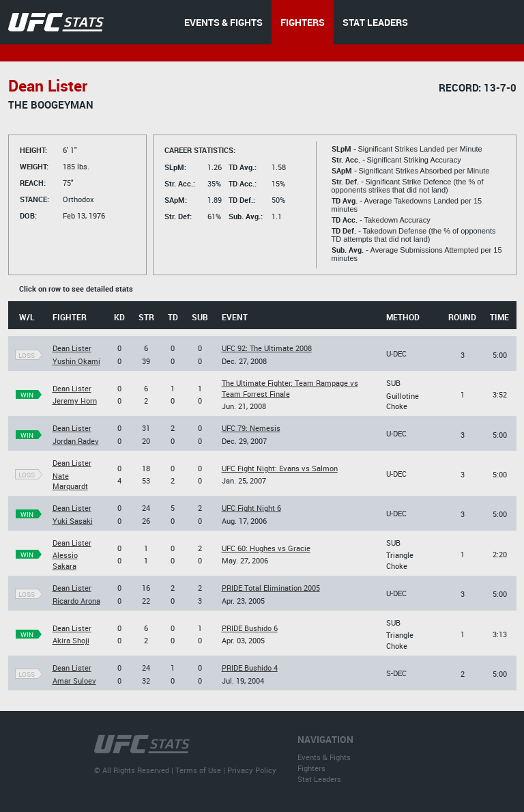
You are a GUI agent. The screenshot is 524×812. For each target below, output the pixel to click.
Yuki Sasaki (73, 521)
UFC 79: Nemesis (251, 428)
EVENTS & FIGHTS (223, 22)
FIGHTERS (303, 22)
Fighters (311, 768)
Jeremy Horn (75, 401)
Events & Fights (324, 757)
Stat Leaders (319, 779)
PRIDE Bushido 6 (250, 628)
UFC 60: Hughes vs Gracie (266, 548)
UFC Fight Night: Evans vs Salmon (280, 468)
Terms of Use (198, 770)
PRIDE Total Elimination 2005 (271, 588)
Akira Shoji (71, 640)
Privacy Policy (252, 770)
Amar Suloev (74, 681)
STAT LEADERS (375, 22)
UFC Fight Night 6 (251, 508)
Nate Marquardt (70, 481)
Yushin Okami (76, 361)
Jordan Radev (76, 441)
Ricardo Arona (76, 601)
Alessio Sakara (65, 560)
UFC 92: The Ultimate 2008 (267, 348)
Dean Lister (72, 348)
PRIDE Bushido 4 (250, 668)
